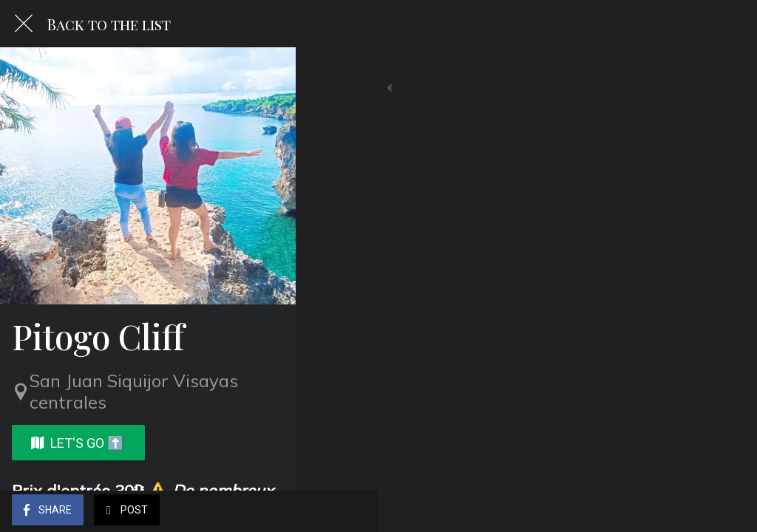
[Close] (24, 24)
